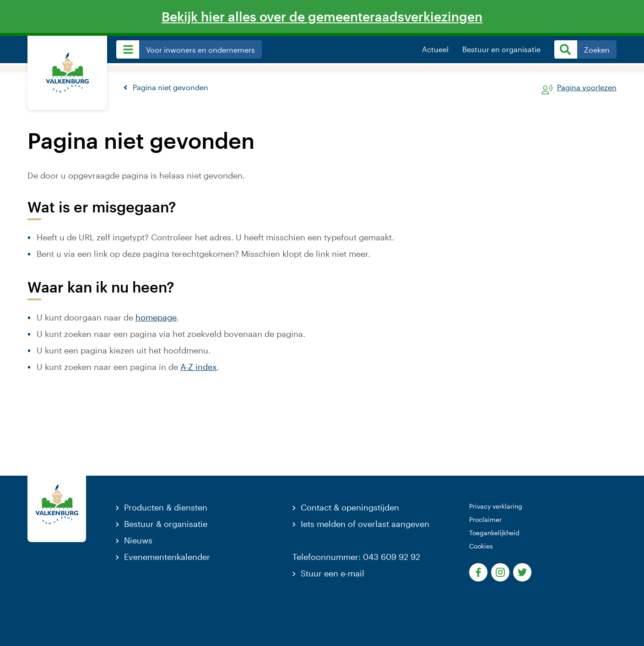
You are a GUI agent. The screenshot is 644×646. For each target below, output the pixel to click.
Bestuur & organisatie (166, 524)
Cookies (481, 546)
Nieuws (138, 540)
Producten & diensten (166, 507)
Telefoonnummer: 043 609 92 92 (356, 557)
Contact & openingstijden (350, 507)
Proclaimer (485, 519)
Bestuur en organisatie (501, 49)
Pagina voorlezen (587, 88)
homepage (156, 317)
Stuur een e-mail (333, 573)
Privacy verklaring (496, 506)
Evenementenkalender (167, 557)
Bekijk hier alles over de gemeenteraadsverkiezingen (322, 16)
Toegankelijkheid (494, 533)
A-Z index (199, 367)
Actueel (435, 49)
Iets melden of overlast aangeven (365, 524)
